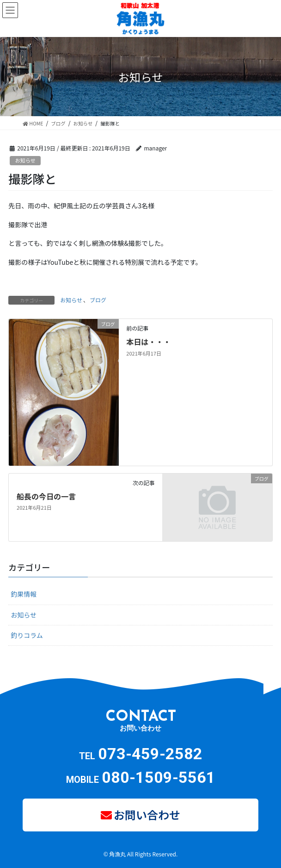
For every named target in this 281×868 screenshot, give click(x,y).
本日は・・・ (148, 342)
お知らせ (25, 160)
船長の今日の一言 (46, 496)
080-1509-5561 (159, 777)
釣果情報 (24, 594)
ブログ (98, 300)
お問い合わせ (147, 815)
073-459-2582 (150, 754)
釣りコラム (27, 635)
